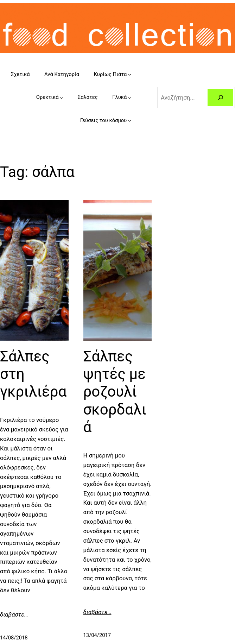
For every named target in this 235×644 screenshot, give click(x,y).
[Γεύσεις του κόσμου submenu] (130, 121)
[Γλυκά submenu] (130, 98)
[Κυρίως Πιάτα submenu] (130, 74)
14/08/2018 (14, 638)
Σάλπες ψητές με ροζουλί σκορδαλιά (115, 392)
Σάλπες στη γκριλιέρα (33, 374)
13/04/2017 (97, 635)
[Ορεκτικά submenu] (61, 98)
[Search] (220, 97)
